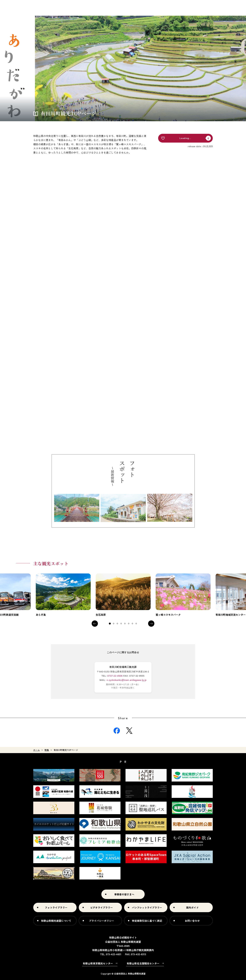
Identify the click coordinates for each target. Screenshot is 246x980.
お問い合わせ (192, 921)
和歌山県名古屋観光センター (143, 963)
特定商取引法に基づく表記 (147, 921)
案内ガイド (192, 907)
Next (151, 624)
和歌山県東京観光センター (98, 963)
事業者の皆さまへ (124, 894)
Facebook (117, 731)
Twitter (129, 731)
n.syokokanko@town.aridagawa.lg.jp (127, 680)
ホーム (37, 750)
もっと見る (63, 595)
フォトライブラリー (56, 907)
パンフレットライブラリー (147, 907)
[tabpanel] (63, 595)
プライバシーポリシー (102, 921)
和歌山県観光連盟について (56, 921)
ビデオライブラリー (102, 907)
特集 (47, 750)
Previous (95, 624)
